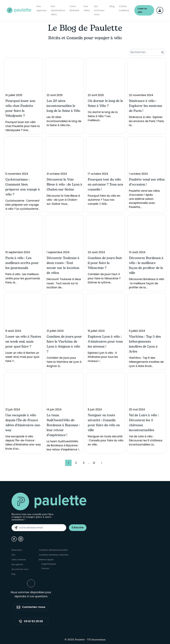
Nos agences (41, 9)
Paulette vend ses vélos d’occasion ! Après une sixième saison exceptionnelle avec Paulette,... (147, 173)
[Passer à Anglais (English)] (54, 564)
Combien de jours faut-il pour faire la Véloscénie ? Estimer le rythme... (106, 250)
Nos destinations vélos (58, 11)
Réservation (17, 550)
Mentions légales (47, 560)
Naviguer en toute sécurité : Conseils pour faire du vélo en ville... (106, 410)
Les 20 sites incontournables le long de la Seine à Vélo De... (64, 93)
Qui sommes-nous (100, 11)
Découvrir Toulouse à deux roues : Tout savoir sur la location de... (64, 253)
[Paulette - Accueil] (19, 11)
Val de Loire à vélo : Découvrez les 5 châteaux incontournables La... (147, 410)
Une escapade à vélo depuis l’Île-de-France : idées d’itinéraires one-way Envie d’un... (23, 412)
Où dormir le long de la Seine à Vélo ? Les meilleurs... (106, 91)
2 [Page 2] (76, 463)
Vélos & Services (19, 560)
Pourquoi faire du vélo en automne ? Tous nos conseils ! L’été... (106, 172)
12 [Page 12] (94, 463)
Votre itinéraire (74, 9)
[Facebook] (14, 539)
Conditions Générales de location (54, 550)
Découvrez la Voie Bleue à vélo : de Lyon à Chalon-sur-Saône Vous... (64, 172)
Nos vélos (87, 9)
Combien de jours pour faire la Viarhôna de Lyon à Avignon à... (64, 331)
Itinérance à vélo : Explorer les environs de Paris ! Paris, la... (147, 93)
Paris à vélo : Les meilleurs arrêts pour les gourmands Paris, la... (23, 250)
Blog (112, 7)
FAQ (13, 555)
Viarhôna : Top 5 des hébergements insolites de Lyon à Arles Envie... (147, 331)
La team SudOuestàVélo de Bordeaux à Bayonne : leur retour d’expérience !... (64, 413)
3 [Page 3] (84, 463)
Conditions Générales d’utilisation (54, 555)
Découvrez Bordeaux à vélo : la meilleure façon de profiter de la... (147, 253)
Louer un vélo (142, 11)
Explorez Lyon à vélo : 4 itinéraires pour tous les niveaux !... (106, 329)
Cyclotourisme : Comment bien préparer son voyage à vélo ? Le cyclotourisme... (23, 174)
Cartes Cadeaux (124, 9)
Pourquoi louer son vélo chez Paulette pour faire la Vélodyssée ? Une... (23, 96)
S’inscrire (77, 528)
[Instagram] (21, 539)
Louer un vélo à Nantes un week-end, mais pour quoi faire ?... (23, 329)
